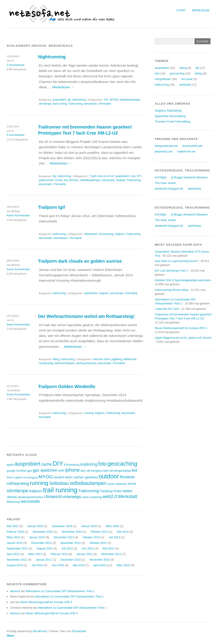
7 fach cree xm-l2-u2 (101, 176)
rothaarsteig (46, 363)
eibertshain (91, 234)
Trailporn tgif (51, 207)
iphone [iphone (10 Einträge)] (72, 470)
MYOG (114, 100)
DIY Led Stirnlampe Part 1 (171, 271)
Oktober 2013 (91, 537)
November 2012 (71, 543)
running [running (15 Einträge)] (39, 483)
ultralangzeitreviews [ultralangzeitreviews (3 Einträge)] (30, 497)
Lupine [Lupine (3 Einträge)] (18, 477)
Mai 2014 (123, 532)
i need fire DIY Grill (167, 309)
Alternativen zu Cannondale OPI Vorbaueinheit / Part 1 (60, 591)
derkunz (15, 591)
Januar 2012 (84, 554)
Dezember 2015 (43, 532)
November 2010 (100, 560)
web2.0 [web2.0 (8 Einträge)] (110, 496)
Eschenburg (106, 234)
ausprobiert (59, 100)
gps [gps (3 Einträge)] (30, 471)
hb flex (59, 180)
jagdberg (117, 359)
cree (133, 176)
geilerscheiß (46, 180)
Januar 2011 (44, 560)
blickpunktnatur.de (166, 146)
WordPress (40, 631)
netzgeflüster (163, 79)
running (89, 413)
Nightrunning (52, 57)
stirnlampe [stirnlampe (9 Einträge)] (17, 491)
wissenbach (60, 238)
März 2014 (13, 537)
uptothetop (194, 189)
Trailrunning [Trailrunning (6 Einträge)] (89, 491)
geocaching (177, 73)
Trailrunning (75, 104)
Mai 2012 (109, 548)
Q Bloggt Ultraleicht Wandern (189, 177)
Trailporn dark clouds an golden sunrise (80, 261)
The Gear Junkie (165, 183)
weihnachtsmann (86, 363)
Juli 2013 (114, 537)
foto (157, 73)
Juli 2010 (37, 565)
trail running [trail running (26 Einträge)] (60, 490)
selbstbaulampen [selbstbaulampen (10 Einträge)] (88, 483)
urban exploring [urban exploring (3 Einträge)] (92, 497)
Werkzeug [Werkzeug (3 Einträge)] (13, 502)
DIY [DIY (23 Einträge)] (58, 463)
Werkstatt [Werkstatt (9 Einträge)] (128, 496)
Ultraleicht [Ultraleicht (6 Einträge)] (53, 497)
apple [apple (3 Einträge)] (10, 465)
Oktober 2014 (100, 532)
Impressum (201, 10)
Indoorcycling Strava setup (172, 290)
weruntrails (90, 104)
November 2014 (72, 532)
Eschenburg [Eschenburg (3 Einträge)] (72, 465)
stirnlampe (45, 104)
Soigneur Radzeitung (168, 111)
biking (183, 68)
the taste (187, 79)
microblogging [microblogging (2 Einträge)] (30, 477)
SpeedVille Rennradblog (170, 116)
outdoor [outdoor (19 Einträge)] (109, 476)
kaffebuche (130, 359)
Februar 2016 (15, 532)
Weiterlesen (63, 87)
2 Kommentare (16, 65)
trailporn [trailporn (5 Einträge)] (36, 491)
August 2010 (15, 565)
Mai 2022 (13, 526)
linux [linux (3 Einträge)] (10, 477)
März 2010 (123, 565)
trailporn (120, 234)
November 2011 (17, 560)
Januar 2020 (35, 526)
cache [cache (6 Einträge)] (46, 464)
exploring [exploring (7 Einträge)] (89, 464)
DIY (106, 100)
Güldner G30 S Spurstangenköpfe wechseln (183, 280)
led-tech (74, 180)
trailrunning (79, 100)
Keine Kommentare (18, 215)
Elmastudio (79, 631)
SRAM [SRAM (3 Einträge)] (132, 484)
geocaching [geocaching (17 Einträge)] (122, 464)
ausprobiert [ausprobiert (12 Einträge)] (27, 464)
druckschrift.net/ (192, 146)
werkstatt (185, 85)
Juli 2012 (67, 548)
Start (181, 10)
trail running (60, 104)
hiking (56, 359)
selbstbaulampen (130, 100)
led (66, 180)
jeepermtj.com (164, 151)
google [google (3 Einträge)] (11, 471)
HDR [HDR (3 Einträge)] (61, 471)
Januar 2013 (15, 543)
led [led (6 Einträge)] (134, 470)
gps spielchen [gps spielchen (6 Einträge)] (45, 470)
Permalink (105, 104)
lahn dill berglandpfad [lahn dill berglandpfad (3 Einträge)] (117, 471)
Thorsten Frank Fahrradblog (172, 121)
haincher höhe (101, 359)
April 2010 (100, 565)
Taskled (120, 180)
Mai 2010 (79, 565)
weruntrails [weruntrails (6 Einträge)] (30, 501)
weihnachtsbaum (65, 363)
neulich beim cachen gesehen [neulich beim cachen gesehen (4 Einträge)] (76, 477)
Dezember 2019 (62, 526)
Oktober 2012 (98, 543)
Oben (10, 636)
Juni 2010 (58, 565)
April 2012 (13, 554)
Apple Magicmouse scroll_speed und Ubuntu (183, 338)
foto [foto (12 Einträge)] (102, 464)
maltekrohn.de (186, 151)
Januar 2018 (89, 526)
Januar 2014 (37, 537)
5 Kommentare (16, 135)
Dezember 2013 (64, 537)
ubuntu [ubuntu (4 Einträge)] (12, 497)
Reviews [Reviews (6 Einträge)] (127, 477)
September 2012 (17, 548)
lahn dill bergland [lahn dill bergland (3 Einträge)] (92, 471)
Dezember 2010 (71, 560)
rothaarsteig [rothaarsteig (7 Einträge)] (18, 483)
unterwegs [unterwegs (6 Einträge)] (72, 497)
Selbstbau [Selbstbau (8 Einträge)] (59, 483)
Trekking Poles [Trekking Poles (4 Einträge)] (111, 491)
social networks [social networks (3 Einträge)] (117, 484)
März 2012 (35, 554)
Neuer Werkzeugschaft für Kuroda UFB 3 (46, 602)
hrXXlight (161, 177)
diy (69, 100)
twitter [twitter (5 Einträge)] (128, 491)
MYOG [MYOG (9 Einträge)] (46, 477)
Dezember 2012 (41, 543)
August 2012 (45, 548)
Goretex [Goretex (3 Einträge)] (21, 471)
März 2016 (112, 526)
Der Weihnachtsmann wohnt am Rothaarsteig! (86, 316)
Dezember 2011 (111, 554)
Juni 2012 (88, 548)
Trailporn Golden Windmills (67, 386)
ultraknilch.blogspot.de (169, 189)
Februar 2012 (59, 554)
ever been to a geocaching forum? (176, 261)
